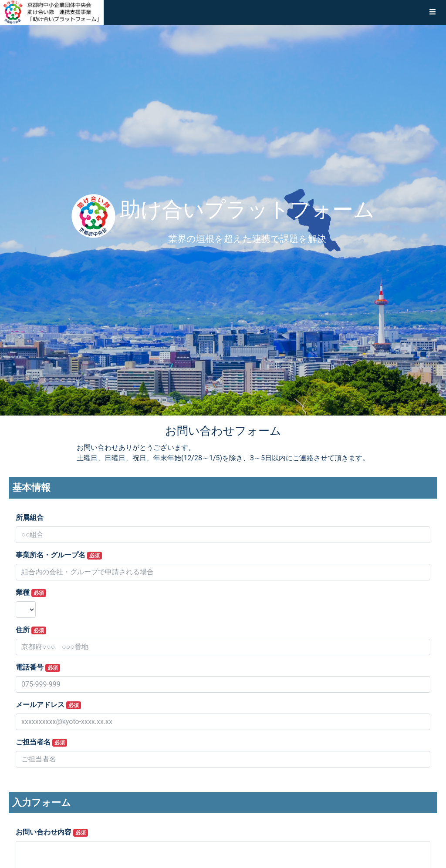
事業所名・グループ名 (59, 555)
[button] (432, 12)
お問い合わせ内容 (52, 832)
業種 (31, 593)
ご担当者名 (41, 742)
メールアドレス (48, 705)
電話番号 (38, 667)
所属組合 (30, 518)
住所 (31, 630)
